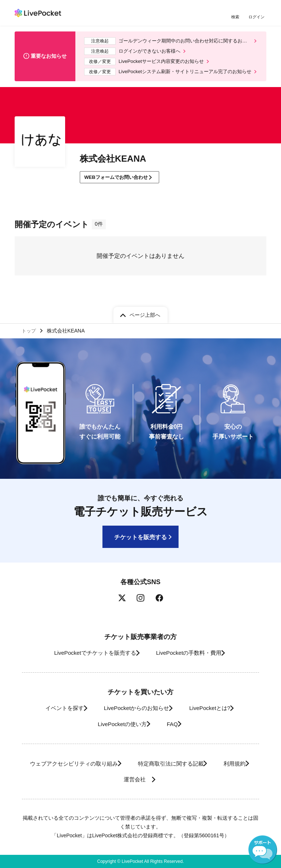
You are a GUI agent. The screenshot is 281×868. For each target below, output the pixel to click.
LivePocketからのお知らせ (134, 708)
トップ (30, 330)
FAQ (174, 724)
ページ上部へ (145, 313)
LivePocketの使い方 (117, 724)
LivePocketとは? (216, 708)
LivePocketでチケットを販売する (88, 653)
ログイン (257, 17)
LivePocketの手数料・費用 (191, 653)
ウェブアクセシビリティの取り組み (88, 764)
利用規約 (108, 780)
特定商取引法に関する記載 (195, 764)
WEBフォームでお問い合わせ (120, 183)
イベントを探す (54, 708)
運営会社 (160, 780)
